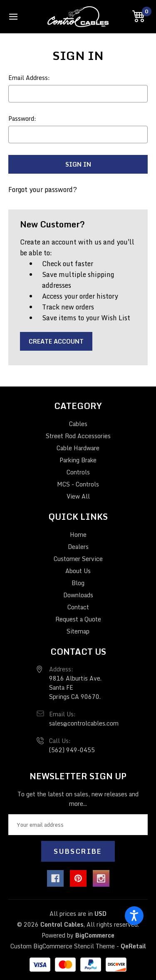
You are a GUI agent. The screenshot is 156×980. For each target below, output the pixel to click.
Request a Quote (78, 619)
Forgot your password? (43, 190)
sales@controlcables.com (84, 723)
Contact (78, 607)
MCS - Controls (78, 484)
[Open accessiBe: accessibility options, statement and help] (134, 916)
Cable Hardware (78, 448)
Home (78, 535)
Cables (78, 424)
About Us (78, 571)
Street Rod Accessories (78, 436)
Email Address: (29, 78)
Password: (22, 118)
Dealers (78, 547)
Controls (78, 472)
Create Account (56, 341)
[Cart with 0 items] (140, 16)
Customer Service (78, 559)
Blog (78, 583)
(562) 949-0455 (72, 750)
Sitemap (78, 631)
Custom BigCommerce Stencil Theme (63, 946)
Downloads (78, 595)
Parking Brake (78, 460)
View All (78, 496)
